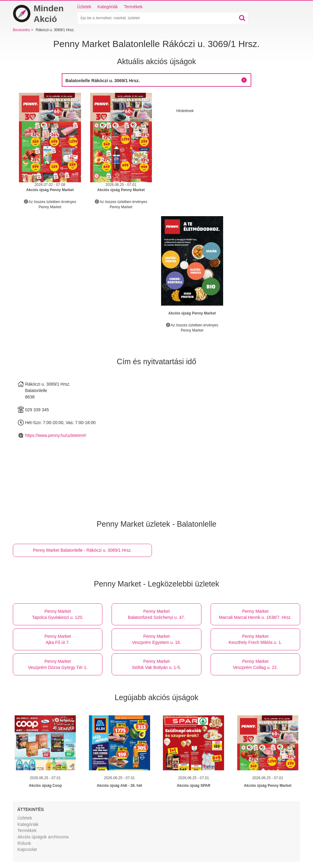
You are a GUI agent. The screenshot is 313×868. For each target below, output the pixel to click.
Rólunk (24, 843)
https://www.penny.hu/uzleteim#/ (56, 435)
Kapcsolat (27, 849)
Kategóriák (108, 7)
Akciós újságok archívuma (43, 837)
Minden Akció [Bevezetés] (38, 14)
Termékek (133, 7)
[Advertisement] (228, 156)
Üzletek (84, 7)
